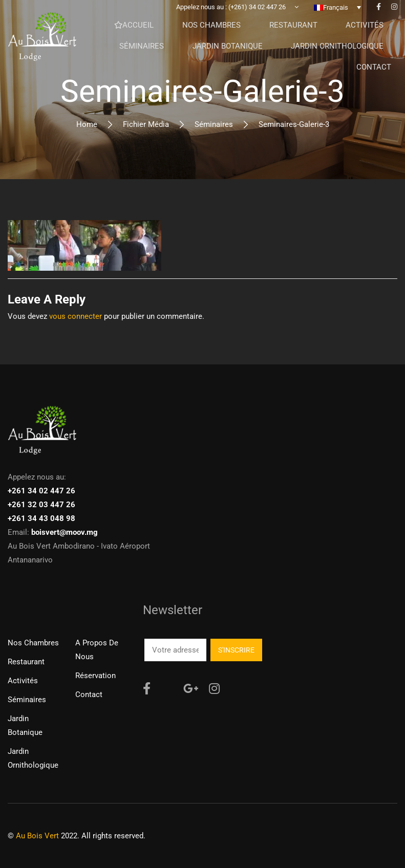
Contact (89, 695)
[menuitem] (337, 15)
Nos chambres (33, 643)
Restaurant (26, 662)
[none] (337, 15)
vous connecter (76, 316)
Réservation (95, 676)
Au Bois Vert (37, 836)
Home (87, 124)
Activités (23, 681)
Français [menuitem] (336, 15)
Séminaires (214, 124)
